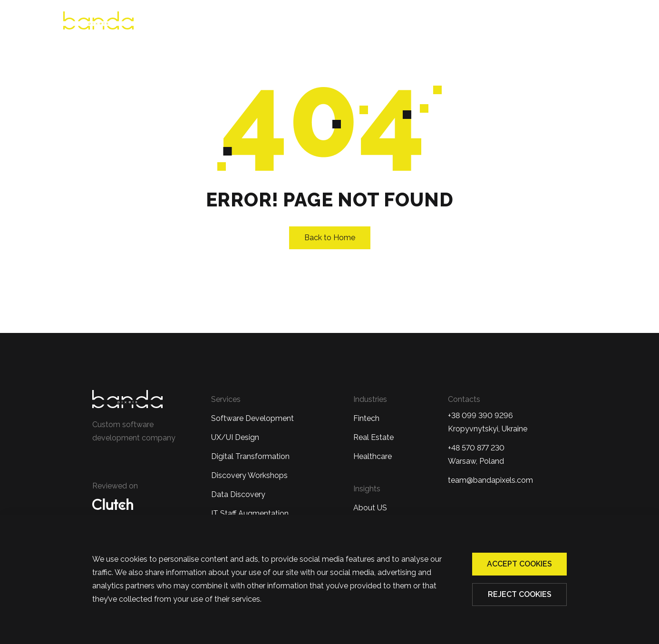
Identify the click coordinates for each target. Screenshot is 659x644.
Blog (534, 22)
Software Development (252, 418)
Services (350, 22)
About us (249, 22)
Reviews (300, 22)
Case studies (482, 22)
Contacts (579, 22)
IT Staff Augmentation (250, 513)
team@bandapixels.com (490, 480)
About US (370, 508)
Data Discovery (238, 494)
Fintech (366, 418)
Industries (412, 22)
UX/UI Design (235, 437)
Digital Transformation (250, 456)
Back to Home (330, 238)
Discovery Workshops (249, 475)
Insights (367, 489)
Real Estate (373, 437)
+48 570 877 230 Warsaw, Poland (476, 454)
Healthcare (373, 456)
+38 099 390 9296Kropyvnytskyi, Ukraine (488, 422)
